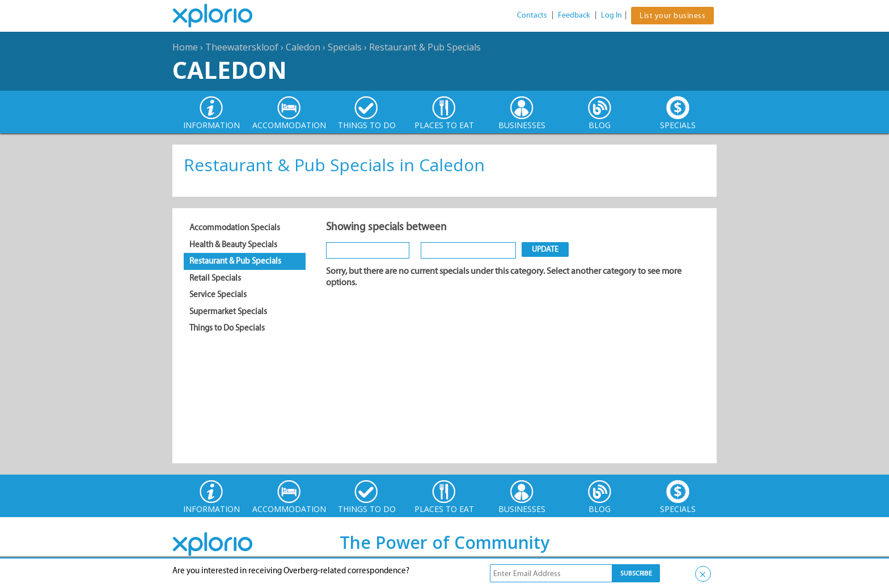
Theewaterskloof (242, 47)
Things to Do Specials (227, 328)
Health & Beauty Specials (233, 244)
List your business (672, 16)
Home (185, 47)
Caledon (303, 47)
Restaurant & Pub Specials (425, 47)
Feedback (574, 15)
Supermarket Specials (228, 311)
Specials (345, 47)
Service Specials (218, 294)
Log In (611, 15)
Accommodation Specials (235, 227)
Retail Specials (215, 278)
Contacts (532, 15)
